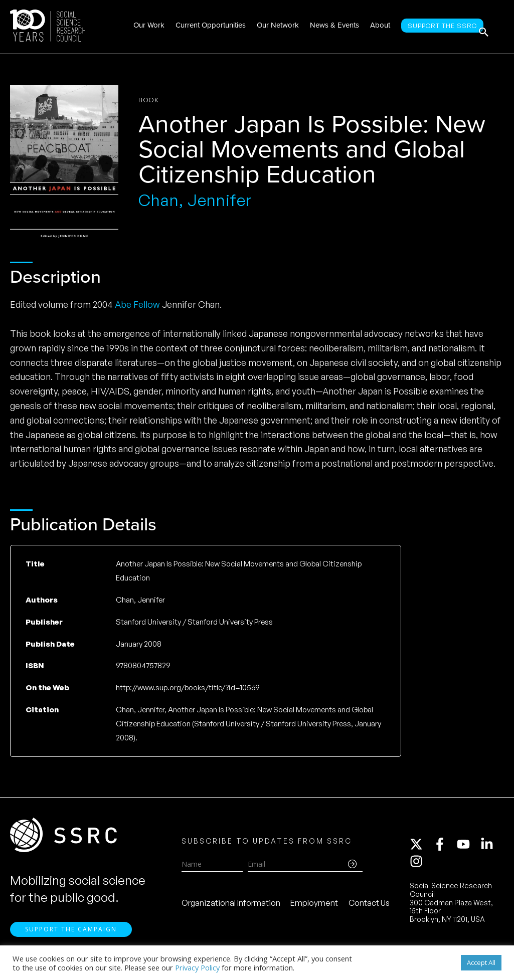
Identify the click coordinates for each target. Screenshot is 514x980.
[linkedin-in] (491, 850)
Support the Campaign (71, 940)
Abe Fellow (137, 304)
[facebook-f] (444, 850)
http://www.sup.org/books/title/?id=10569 (188, 688)
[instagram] (418, 867)
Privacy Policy (197, 967)
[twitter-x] (421, 850)
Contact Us (369, 908)
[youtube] (468, 850)
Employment (314, 908)
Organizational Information (231, 908)
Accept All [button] (481, 962)
